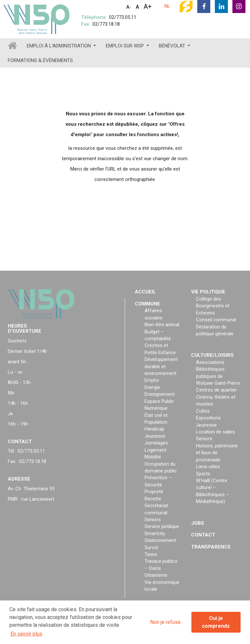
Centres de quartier (216, 390)
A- (129, 7)
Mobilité (153, 457)
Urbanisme (156, 575)
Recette (153, 499)
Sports (203, 474)
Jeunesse (155, 436)
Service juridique (162, 526)
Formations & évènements (40, 60)
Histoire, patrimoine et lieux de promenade (217, 453)
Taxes (151, 554)
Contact (203, 535)
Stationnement (160, 540)
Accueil (145, 292)
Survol (151, 547)
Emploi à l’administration (59, 46)
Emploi (152, 380)
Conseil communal (216, 320)
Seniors (153, 520)
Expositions (208, 418)
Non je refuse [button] (165, 622)
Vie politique (208, 292)
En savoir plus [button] (26, 634)
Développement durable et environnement (161, 366)
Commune (147, 304)
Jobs (198, 523)
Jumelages (156, 443)
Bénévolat (173, 46)
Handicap (154, 429)
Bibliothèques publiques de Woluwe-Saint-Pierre (218, 376)
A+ (148, 6)
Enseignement (160, 394)
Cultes (203, 411)
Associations (210, 362)
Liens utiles (208, 467)
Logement (155, 450)
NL (167, 6)
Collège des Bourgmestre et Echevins (213, 306)
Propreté (154, 492)
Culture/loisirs (212, 355)
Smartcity (155, 534)
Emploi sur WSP (125, 46)
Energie (152, 387)
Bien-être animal (162, 325)
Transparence (211, 547)
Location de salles (215, 432)
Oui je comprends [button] (216, 622)
